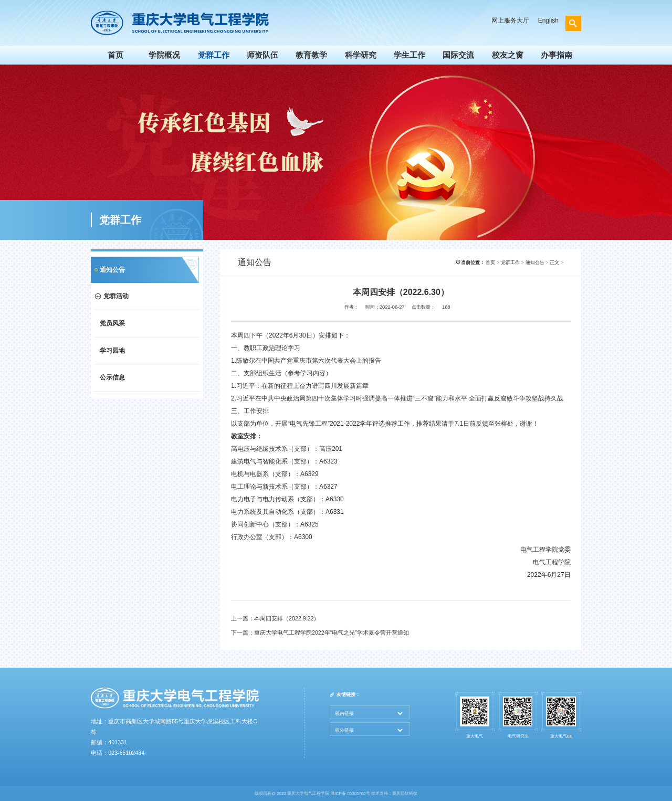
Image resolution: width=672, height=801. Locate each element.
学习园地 (112, 351)
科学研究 (361, 55)
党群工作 (214, 55)
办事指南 (556, 55)
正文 (554, 262)
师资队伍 (262, 55)
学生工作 (409, 55)
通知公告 (112, 270)
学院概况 (164, 55)
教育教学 (311, 55)
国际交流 (458, 55)
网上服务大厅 (510, 20)
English (548, 20)
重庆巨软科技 (405, 793)
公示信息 (112, 377)
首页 (115, 55)
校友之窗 (508, 55)
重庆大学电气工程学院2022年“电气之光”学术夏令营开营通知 (332, 633)
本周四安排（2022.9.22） (287, 618)
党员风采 (112, 323)
